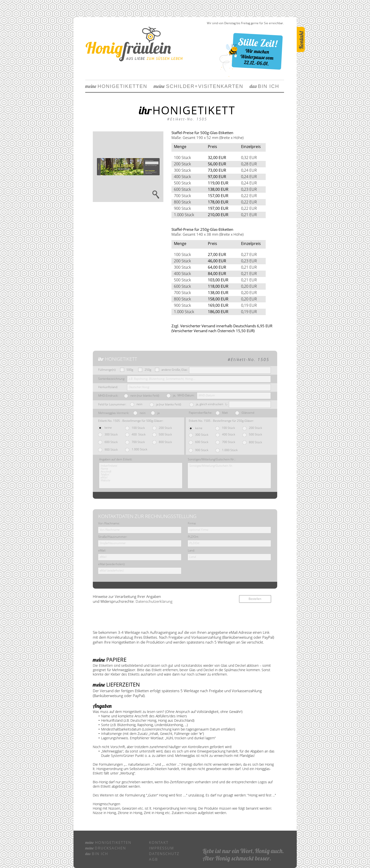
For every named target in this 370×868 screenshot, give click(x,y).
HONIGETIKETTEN (116, 86)
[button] (128, 167)
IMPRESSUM (162, 848)
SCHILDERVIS (181, 86)
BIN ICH (261, 86)
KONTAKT (159, 842)
